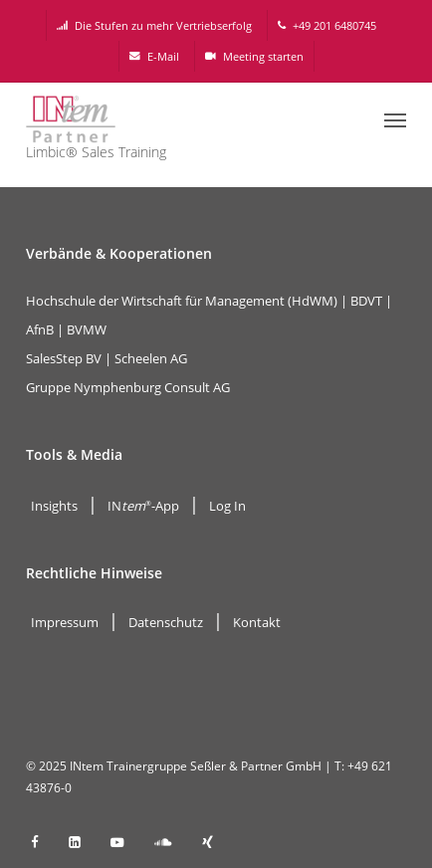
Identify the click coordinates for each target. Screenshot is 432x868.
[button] (395, 119)
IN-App (143, 506)
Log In (227, 506)
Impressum (65, 622)
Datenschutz (166, 622)
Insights (54, 506)
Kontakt (257, 622)
